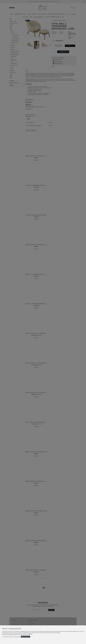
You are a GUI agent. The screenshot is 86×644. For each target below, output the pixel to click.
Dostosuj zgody (17, 637)
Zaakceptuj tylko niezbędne (8, 637)
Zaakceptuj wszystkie (25, 637)
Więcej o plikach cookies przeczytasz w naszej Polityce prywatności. (17, 634)
